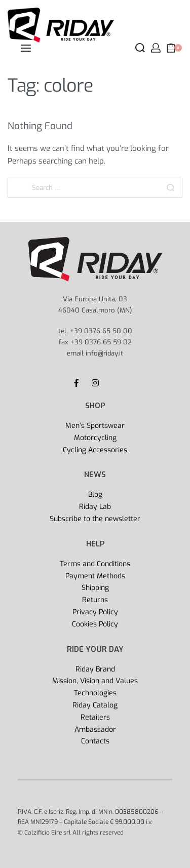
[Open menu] (26, 48)
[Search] (170, 188)
